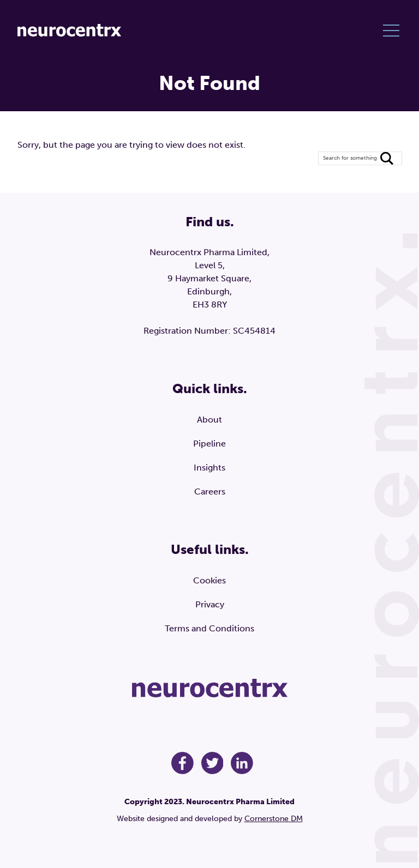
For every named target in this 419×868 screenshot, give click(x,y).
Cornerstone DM (274, 819)
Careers (210, 492)
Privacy (210, 604)
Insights (209, 468)
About (209, 420)
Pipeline (209, 444)
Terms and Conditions (209, 628)
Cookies (209, 580)
